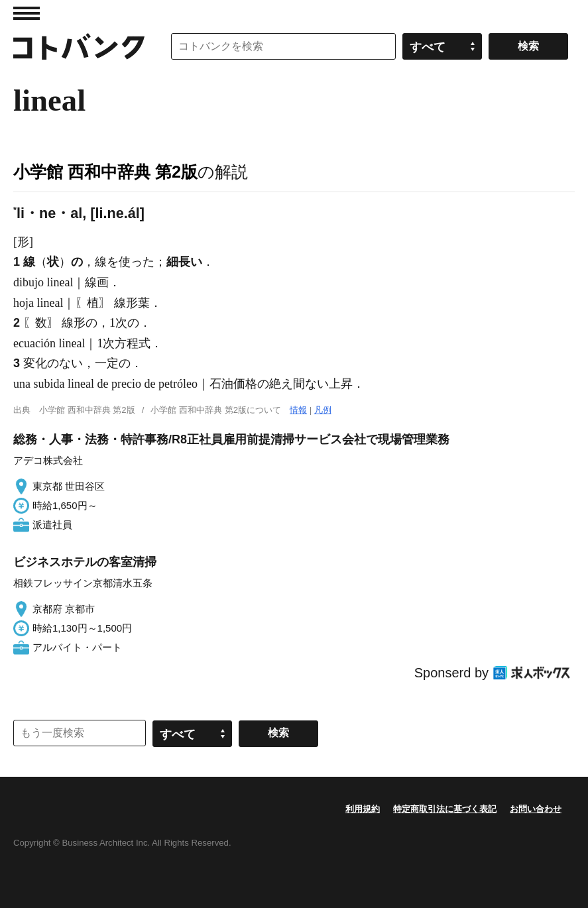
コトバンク (79, 46)
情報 (298, 410)
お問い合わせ (536, 809)
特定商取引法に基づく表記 (445, 809)
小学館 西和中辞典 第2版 (105, 172)
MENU (27, 13)
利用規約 (363, 809)
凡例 (323, 410)
